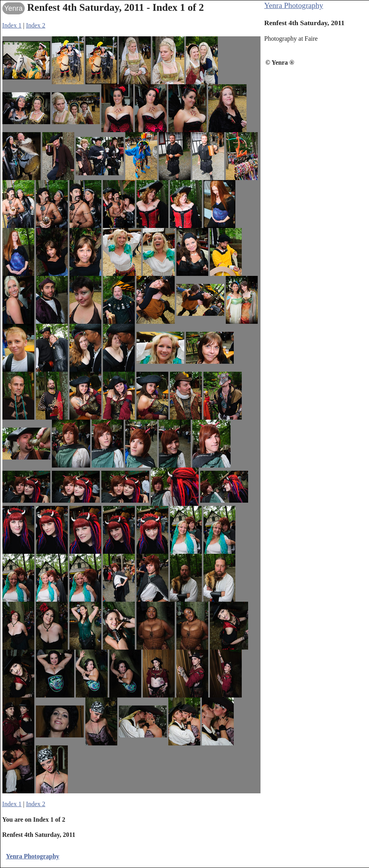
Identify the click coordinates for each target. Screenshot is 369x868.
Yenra (14, 8)
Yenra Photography (294, 5)
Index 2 (36, 25)
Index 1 (12, 25)
